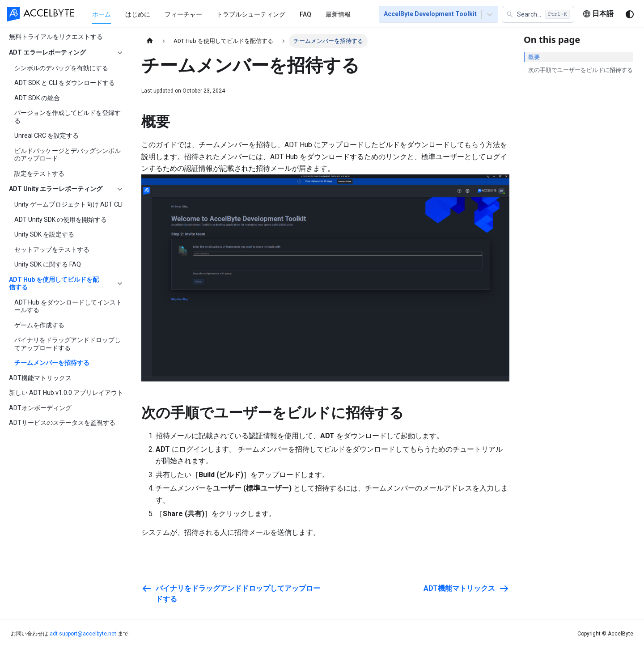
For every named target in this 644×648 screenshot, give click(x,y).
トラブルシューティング (251, 14)
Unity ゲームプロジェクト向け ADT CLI (68, 204)
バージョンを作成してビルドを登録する (68, 117)
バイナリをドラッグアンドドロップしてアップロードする (68, 344)
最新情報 (338, 14)
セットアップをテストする (52, 250)
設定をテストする (39, 174)
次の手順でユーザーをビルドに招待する (580, 70)
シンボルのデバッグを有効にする (61, 68)
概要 (534, 57)
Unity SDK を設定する (44, 234)
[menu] (225, 14)
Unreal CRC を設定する (47, 136)
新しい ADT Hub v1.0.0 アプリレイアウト (66, 393)
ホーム (102, 14)
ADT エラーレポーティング (47, 52)
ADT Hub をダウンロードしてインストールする (68, 306)
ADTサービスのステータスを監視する (62, 423)
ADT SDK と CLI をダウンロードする (65, 83)
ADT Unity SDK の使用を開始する (61, 220)
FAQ (305, 14)
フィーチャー (183, 14)
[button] (538, 14)
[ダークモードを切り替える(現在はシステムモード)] (630, 14)
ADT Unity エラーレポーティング (56, 189)
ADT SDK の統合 (37, 98)
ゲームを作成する (39, 325)
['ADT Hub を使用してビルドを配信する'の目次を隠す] (120, 284)
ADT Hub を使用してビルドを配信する (54, 284)
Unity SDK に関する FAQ (48, 264)
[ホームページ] (150, 41)
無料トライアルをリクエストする (56, 37)
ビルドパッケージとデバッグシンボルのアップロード (68, 155)
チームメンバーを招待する (52, 363)
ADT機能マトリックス (40, 378)
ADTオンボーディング (40, 408)
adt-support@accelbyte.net (83, 634)
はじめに (138, 14)
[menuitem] (102, 14)
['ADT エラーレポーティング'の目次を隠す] (120, 53)
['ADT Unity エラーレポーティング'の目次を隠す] (120, 189)
